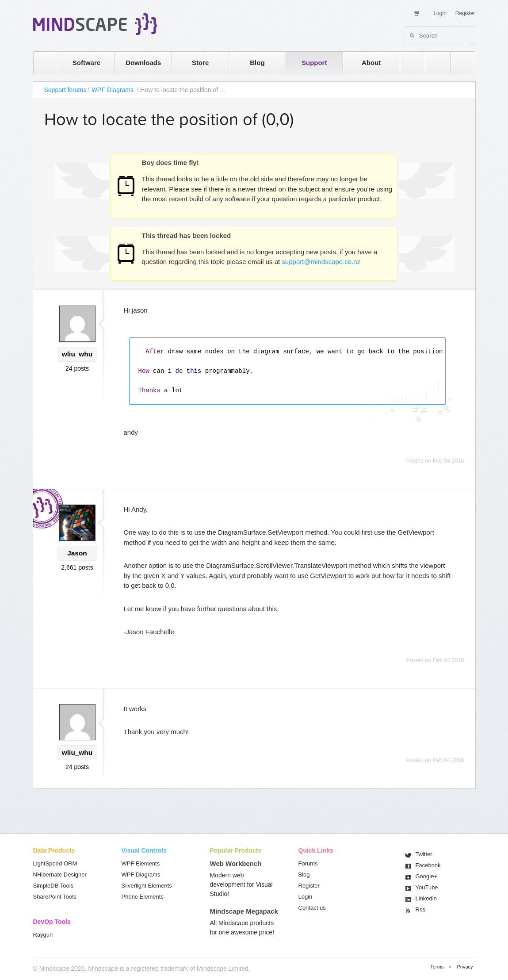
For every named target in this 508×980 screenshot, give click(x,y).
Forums (308, 863)
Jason (77, 553)
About (371, 63)
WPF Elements (141, 863)
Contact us (312, 908)
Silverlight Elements (147, 886)
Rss (420, 909)
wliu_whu (77, 354)
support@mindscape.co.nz (321, 262)
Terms (437, 967)
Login (440, 13)
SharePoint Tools (55, 897)
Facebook (428, 865)
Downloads (143, 63)
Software (86, 63)
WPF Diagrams (113, 90)
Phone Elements (143, 897)
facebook (458, 63)
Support (314, 63)
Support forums (65, 90)
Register (465, 13)
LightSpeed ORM (55, 863)
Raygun (43, 935)
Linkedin (426, 898)
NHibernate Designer (60, 875)
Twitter (424, 854)
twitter (433, 63)
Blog (257, 63)
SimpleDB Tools (53, 886)
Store (200, 63)
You (427, 887)
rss (408, 63)
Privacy (465, 967)
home (41, 63)
